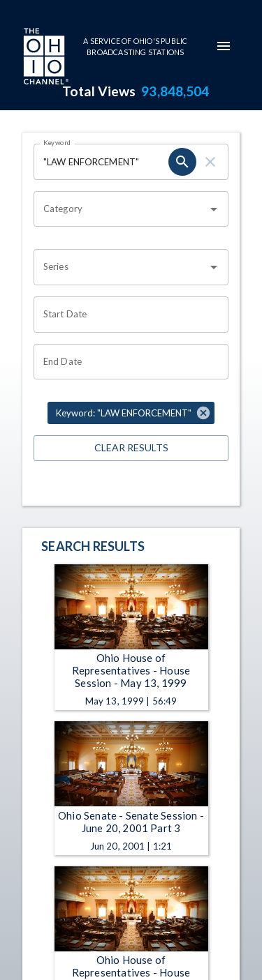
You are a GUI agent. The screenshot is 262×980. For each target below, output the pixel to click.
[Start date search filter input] (126, 315)
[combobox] (121, 209)
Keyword (57, 142)
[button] (131, 413)
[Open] (214, 209)
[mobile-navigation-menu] (224, 46)
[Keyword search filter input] (101, 162)
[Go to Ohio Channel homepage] (45, 58)
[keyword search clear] (210, 162)
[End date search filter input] (126, 362)
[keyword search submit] (182, 162)
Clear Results (131, 448)
